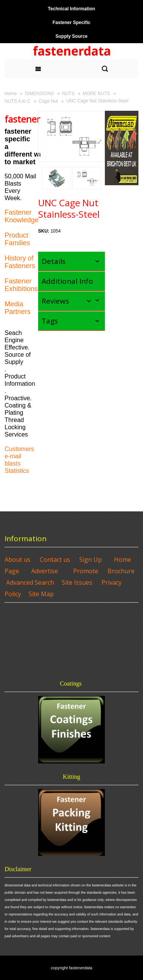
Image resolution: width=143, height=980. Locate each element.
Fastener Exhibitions (21, 285)
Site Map (41, 594)
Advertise (45, 571)
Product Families (17, 239)
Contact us (55, 560)
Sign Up (91, 560)
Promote (86, 571)
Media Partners (18, 308)
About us (18, 560)
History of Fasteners (20, 262)
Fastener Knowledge (22, 216)
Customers (19, 449)
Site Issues (77, 582)
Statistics (17, 471)
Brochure (121, 571)
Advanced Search (30, 582)
